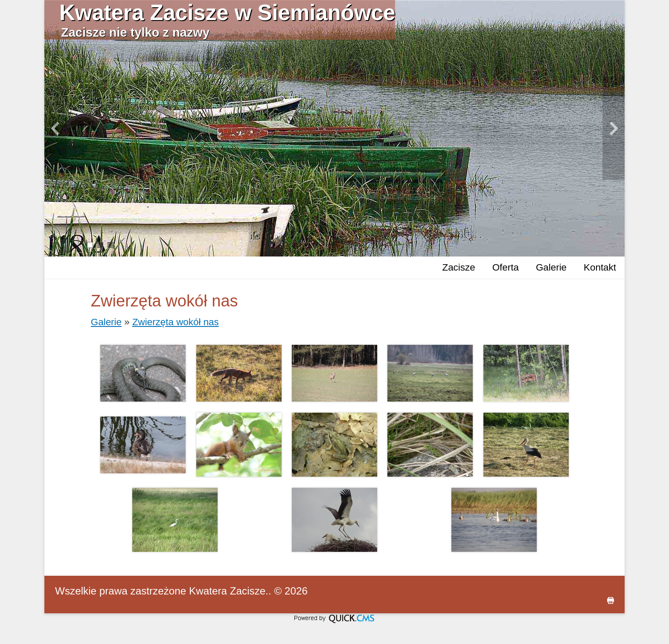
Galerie (551, 267)
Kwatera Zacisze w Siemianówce (227, 13)
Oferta (506, 267)
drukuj (611, 600)
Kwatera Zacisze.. (230, 591)
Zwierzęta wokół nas (176, 322)
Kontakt (600, 267)
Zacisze (458, 267)
